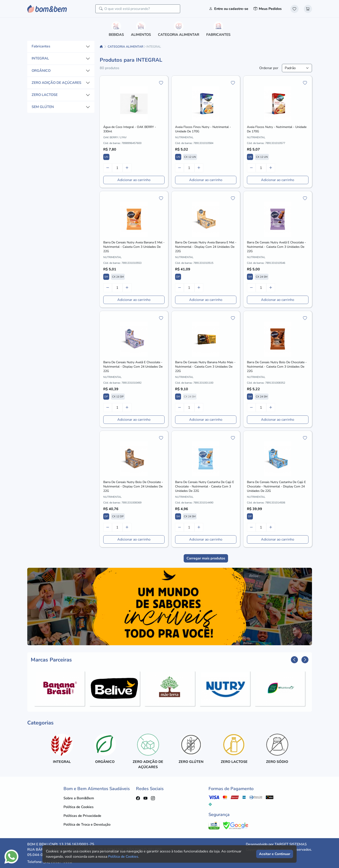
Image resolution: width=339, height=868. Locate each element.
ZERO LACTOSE (45, 95)
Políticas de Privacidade (82, 816)
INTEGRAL (40, 58)
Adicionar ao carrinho (134, 180)
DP (178, 277)
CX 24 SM (118, 277)
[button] (294, 660)
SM (106, 277)
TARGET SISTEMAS (291, 844)
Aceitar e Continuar (275, 854)
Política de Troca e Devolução (87, 825)
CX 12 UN (190, 157)
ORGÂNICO (41, 71)
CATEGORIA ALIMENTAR (125, 47)
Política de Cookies (79, 807)
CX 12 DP (118, 397)
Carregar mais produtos (206, 558)
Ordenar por (269, 68)
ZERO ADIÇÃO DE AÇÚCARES (56, 83)
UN (106, 157)
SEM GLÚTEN (43, 107)
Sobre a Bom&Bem (79, 798)
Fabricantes (41, 46)
